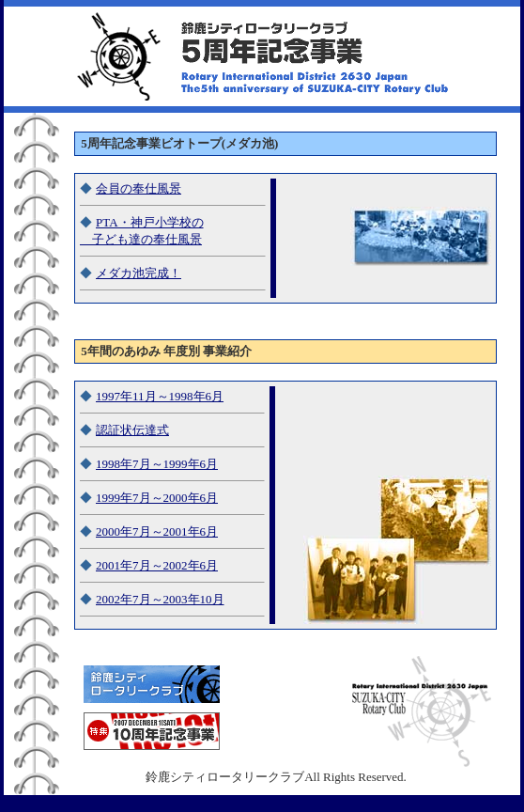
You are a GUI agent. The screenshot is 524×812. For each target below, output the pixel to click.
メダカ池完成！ (139, 273)
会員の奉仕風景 (139, 188)
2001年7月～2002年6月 (157, 565)
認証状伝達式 (132, 430)
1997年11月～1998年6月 (160, 396)
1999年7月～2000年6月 (157, 498)
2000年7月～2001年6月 (157, 531)
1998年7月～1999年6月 (157, 464)
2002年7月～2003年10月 (160, 599)
